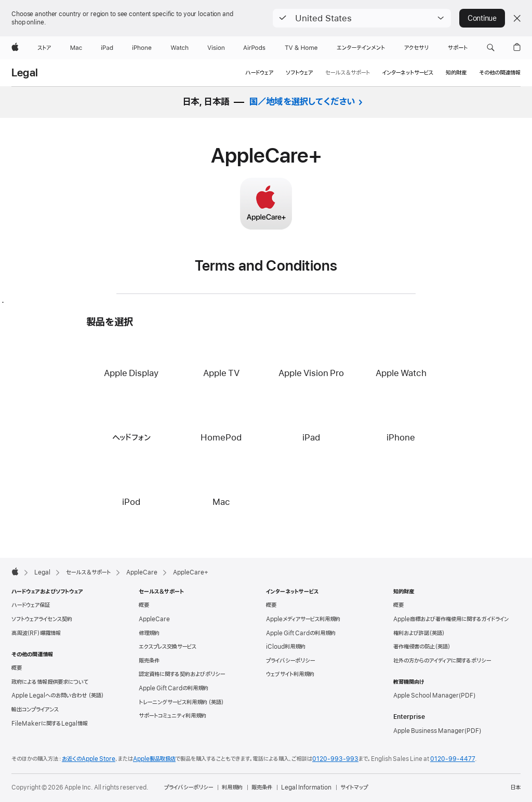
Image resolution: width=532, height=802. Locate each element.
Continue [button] (482, 18)
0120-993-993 (335, 759)
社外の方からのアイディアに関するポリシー (442, 661)
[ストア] (44, 48)
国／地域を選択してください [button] (303, 102)
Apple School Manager (426, 696)
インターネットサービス (408, 73)
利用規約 (232, 787)
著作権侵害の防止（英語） (422, 647)
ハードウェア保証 (31, 605)
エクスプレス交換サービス (168, 647)
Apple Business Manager (429, 731)
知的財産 (456, 73)
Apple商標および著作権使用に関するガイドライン (451, 619)
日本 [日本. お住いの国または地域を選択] (515, 787)
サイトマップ (354, 787)
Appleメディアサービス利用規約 (303, 619)
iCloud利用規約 (286, 647)
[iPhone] (142, 48)
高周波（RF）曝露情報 (36, 633)
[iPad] (107, 48)
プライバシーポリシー (290, 661)
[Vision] (216, 48)
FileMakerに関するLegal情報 (50, 724)
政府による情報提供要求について (50, 682)
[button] (362, 18)
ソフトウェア (299, 73)
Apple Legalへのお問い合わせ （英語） (58, 696)
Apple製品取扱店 (154, 759)
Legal (25, 73)
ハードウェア (259, 73)
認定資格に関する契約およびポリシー (182, 674)
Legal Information (306, 787)
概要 (17, 668)
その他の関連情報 (500, 73)
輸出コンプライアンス (35, 710)
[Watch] (179, 48)
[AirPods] (254, 48)
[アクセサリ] (416, 48)
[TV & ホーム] (301, 48)
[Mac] (76, 48)
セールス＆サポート (348, 73)
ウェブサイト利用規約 (290, 674)
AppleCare (154, 619)
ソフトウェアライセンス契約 (42, 619)
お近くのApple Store (89, 759)
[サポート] (458, 48)
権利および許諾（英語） (419, 633)
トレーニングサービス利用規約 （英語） (181, 702)
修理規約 (149, 633)
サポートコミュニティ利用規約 (172, 716)
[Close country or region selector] (517, 18)
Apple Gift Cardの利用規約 (174, 688)
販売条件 (149, 661)
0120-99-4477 (453, 759)
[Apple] (15, 48)
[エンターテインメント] (361, 48)
